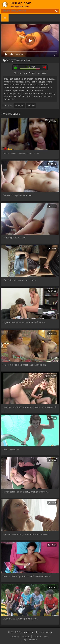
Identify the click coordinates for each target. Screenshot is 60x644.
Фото (47, 637)
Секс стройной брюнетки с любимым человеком (27, 576)
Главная (15, 637)
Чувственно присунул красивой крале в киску (26, 534)
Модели (26, 637)
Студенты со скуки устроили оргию (20, 619)
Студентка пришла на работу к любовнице (24, 322)
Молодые (20, 105)
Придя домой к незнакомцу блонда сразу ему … (26, 492)
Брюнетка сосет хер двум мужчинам (21, 153)
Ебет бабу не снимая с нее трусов (20, 280)
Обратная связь (30, 640)
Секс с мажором (11, 449)
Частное (31, 105)
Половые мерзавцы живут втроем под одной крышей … (30, 409)
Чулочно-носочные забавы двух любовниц (24, 365)
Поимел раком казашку (14, 238)
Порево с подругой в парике (17, 195)
